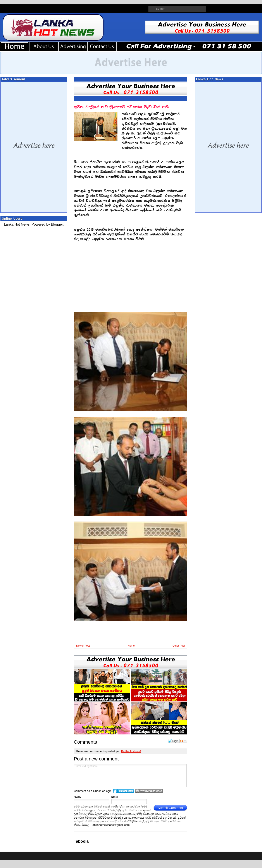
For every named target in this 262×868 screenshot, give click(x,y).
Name (78, 797)
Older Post (179, 646)
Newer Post (83, 646)
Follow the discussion (183, 741)
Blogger (57, 224)
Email (115, 797)
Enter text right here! (130, 776)
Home (131, 646)
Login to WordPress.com (149, 791)
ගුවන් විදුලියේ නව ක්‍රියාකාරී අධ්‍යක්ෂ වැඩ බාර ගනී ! (123, 107)
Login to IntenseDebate (124, 791)
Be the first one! (131, 751)
